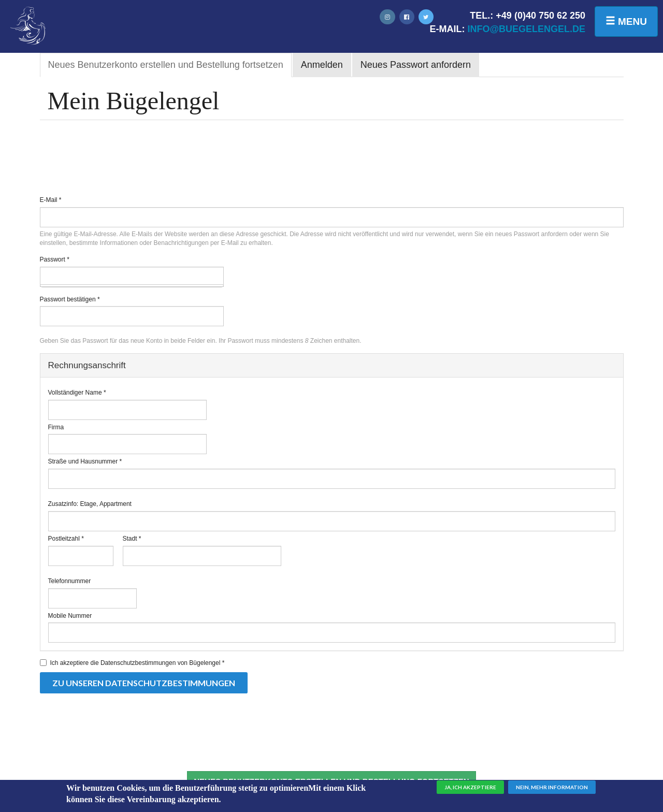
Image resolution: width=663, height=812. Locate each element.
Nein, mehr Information (552, 789)
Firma (56, 427)
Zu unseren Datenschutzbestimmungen (144, 683)
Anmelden (322, 65)
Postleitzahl (66, 539)
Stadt (132, 539)
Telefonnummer (70, 581)
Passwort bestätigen (70, 299)
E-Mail (51, 200)
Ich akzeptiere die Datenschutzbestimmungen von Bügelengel (132, 663)
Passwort (55, 259)
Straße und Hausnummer (85, 461)
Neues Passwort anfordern (416, 65)
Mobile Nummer (70, 616)
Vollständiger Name (77, 393)
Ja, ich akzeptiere (470, 789)
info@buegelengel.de (526, 29)
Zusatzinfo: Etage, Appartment (90, 504)
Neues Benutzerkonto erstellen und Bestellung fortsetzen (170, 68)
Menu (626, 21)
